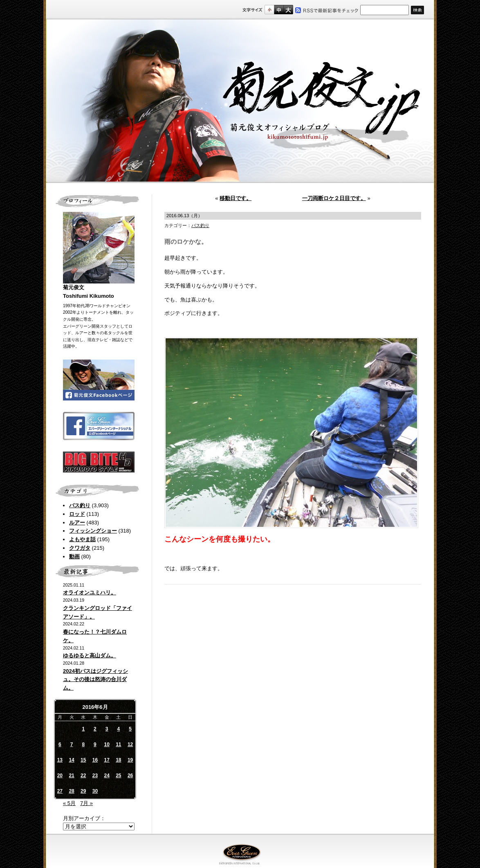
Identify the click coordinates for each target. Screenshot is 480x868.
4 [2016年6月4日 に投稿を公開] (119, 729)
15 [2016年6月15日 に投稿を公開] (83, 760)
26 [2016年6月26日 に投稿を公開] (130, 776)
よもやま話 (82, 539)
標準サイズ (269, 10)
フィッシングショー (93, 531)
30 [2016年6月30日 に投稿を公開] (95, 791)
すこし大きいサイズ (279, 10)
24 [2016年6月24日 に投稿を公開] (107, 776)
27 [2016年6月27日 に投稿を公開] (60, 791)
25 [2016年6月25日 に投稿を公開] (118, 776)
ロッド (77, 514)
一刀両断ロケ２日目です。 (334, 198)
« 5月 (69, 803)
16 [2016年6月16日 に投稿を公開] (95, 760)
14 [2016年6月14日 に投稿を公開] (71, 760)
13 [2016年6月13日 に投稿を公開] (60, 760)
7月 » (86, 803)
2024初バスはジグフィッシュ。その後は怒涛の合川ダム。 (95, 680)
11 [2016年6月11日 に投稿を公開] (118, 744)
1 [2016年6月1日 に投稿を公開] (83, 729)
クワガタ (80, 548)
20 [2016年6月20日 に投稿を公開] (60, 776)
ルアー (77, 523)
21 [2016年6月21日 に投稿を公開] (71, 776)
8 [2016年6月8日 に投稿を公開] (83, 744)
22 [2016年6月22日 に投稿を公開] (83, 776)
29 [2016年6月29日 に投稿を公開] (83, 791)
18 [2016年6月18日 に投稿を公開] (118, 760)
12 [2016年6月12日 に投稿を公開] (130, 744)
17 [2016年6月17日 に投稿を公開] (107, 760)
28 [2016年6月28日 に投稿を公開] (71, 791)
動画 (74, 557)
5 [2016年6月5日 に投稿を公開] (130, 729)
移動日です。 (236, 198)
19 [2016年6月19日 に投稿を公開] (130, 760)
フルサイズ (288, 10)
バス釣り (80, 505)
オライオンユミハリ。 (90, 593)
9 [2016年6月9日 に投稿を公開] (95, 744)
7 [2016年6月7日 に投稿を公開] (72, 744)
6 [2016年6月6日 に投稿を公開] (60, 744)
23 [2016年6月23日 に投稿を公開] (95, 776)
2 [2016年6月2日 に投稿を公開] (95, 729)
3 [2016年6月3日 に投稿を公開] (107, 729)
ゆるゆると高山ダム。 (90, 655)
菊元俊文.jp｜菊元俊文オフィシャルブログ (240, 101)
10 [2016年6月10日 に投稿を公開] (107, 744)
